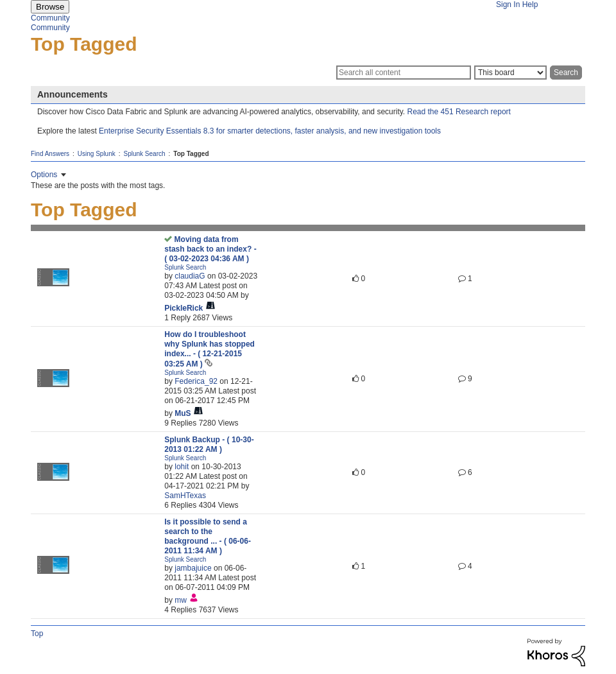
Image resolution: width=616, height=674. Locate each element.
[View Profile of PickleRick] (184, 308)
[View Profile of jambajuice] (193, 568)
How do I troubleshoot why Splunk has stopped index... (210, 349)
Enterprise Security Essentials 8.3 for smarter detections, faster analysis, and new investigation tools (270, 131)
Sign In (508, 4)
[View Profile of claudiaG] (190, 276)
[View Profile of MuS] (183, 413)
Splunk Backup (209, 445)
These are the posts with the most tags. (98, 186)
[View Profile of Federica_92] (196, 381)
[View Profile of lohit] (182, 467)
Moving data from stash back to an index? (210, 249)
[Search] (404, 73)
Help (530, 4)
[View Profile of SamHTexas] (185, 496)
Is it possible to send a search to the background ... (208, 536)
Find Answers (50, 154)
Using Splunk (97, 154)
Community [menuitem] (50, 18)
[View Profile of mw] (181, 600)
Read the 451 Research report (459, 112)
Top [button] (37, 634)
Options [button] (44, 175)
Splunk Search (145, 154)
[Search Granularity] (510, 73)
